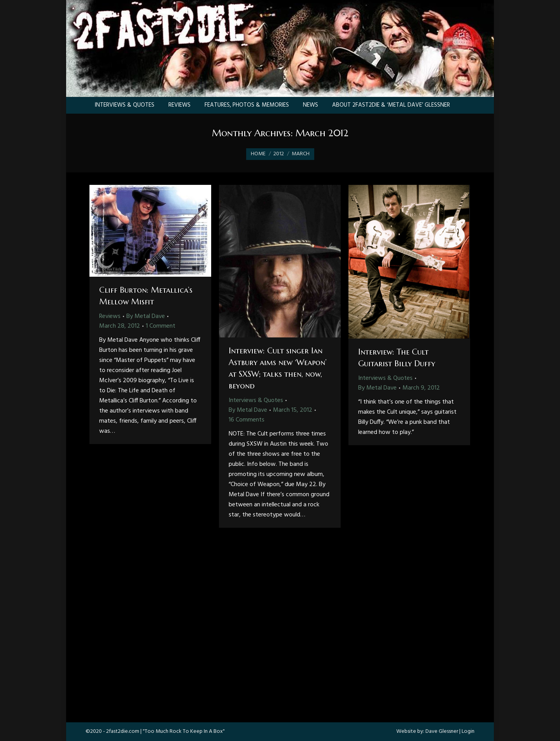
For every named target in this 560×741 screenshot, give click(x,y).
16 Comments (247, 420)
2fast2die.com (123, 731)
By (146, 316)
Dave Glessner (442, 731)
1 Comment (161, 326)
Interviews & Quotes (256, 400)
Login (468, 731)
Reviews (110, 316)
